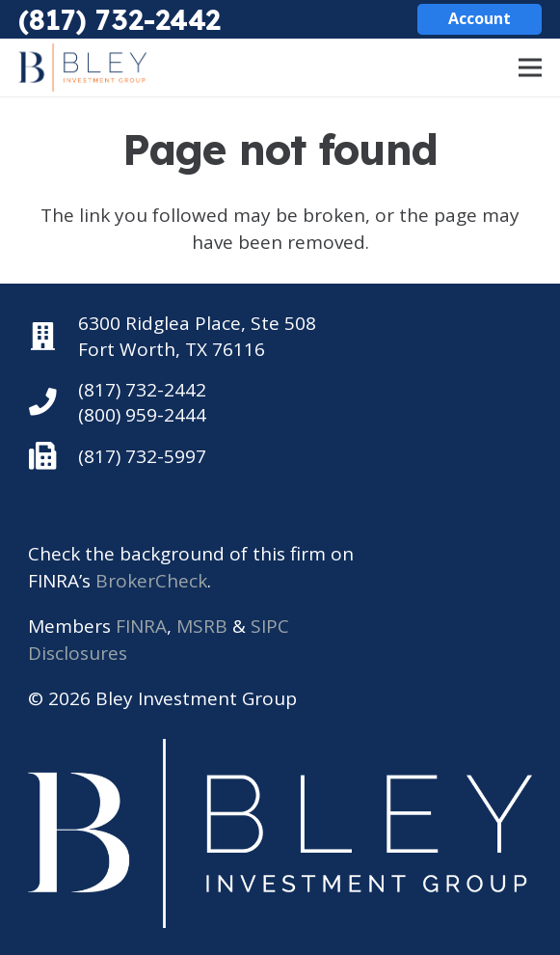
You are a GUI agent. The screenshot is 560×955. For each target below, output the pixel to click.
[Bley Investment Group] (82, 68)
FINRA (141, 626)
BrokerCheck (151, 581)
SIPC (270, 626)
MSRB (202, 626)
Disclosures (78, 653)
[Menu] (530, 68)
